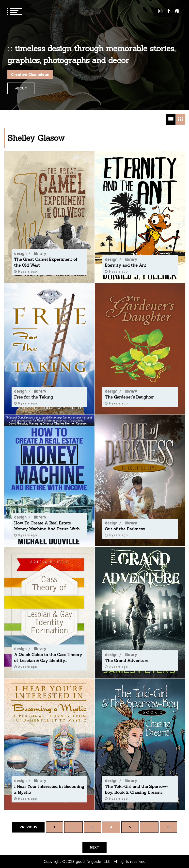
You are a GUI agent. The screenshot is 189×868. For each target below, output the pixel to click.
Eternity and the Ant (126, 265)
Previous (28, 827)
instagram (160, 11)
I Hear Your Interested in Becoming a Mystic (49, 789)
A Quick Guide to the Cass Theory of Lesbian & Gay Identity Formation (48, 658)
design (20, 253)
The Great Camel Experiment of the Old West (46, 262)
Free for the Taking (33, 397)
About (21, 88)
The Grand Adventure (127, 660)
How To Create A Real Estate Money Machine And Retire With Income (47, 526)
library (40, 253)
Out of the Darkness (125, 529)
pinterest (177, 11)
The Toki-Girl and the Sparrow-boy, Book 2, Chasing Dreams (136, 789)
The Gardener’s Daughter (129, 397)
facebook (169, 11)
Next (94, 847)
